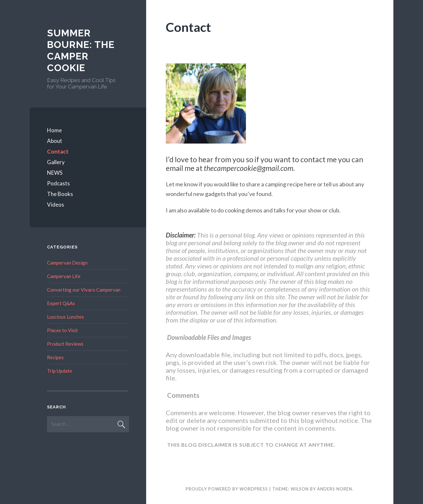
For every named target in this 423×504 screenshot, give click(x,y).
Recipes (55, 357)
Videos (56, 205)
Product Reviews (65, 344)
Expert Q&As (61, 303)
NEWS (55, 173)
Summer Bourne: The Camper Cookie (81, 50)
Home (54, 130)
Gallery (56, 162)
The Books (60, 194)
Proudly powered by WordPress (227, 489)
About (55, 141)
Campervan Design (67, 263)
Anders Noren (335, 489)
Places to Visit (62, 330)
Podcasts (58, 183)
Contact (58, 151)
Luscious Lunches (66, 317)
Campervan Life (64, 276)
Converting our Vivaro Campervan (84, 290)
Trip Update (60, 371)
